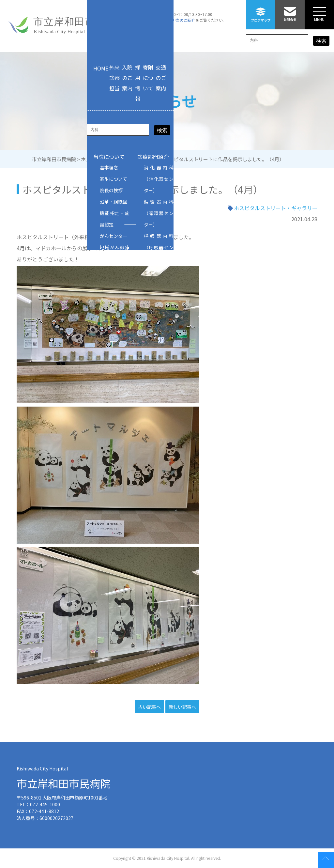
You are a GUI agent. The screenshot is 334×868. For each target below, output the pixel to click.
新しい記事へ (182, 707)
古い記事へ (149, 707)
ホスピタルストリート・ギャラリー (276, 208)
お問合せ (290, 11)
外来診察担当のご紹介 (176, 20)
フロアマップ (261, 11)
